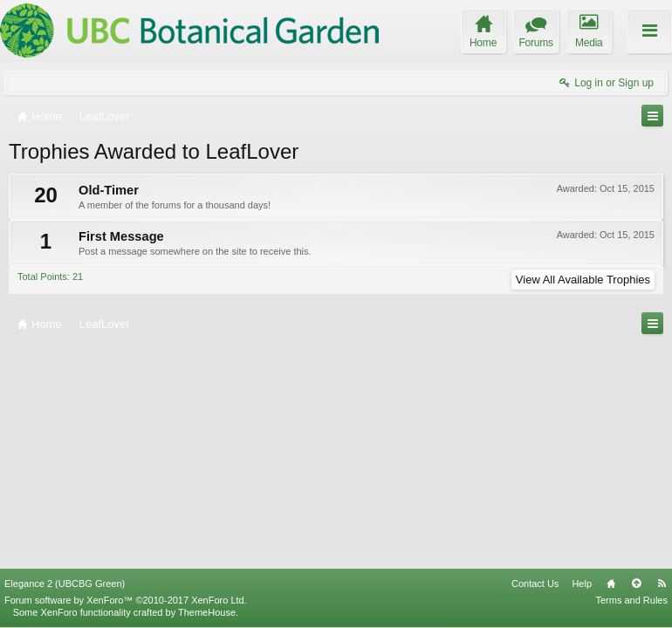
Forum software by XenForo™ (126, 600)
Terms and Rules (631, 600)
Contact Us (535, 584)
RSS (662, 584)
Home (611, 584)
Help (582, 584)
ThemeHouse (207, 612)
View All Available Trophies (583, 280)
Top (636, 584)
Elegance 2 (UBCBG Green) (65, 584)
